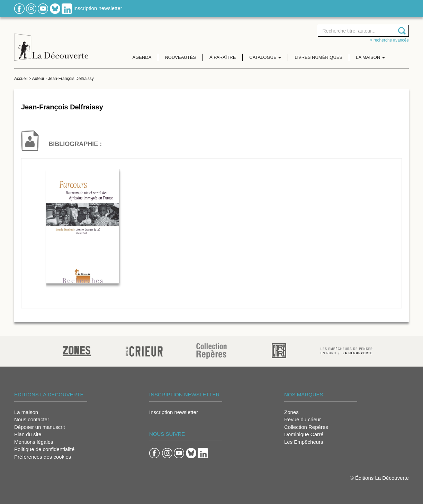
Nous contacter (32, 419)
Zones (291, 412)
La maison (26, 412)
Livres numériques (318, 57)
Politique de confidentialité (44, 449)
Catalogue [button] (265, 57)
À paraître (223, 57)
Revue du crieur (303, 419)
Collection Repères (306, 427)
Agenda (142, 57)
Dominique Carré (304, 434)
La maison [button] (370, 57)
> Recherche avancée (389, 40)
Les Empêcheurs (304, 442)
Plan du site (28, 434)
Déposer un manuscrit (40, 427)
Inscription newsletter (98, 8)
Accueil (21, 79)
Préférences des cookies (43, 457)
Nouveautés (180, 57)
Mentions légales (34, 442)
